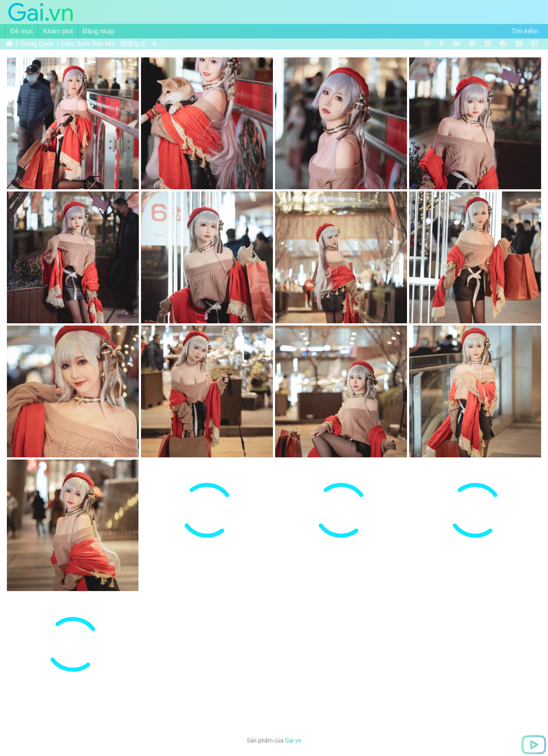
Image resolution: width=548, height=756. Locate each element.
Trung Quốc (37, 44)
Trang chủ (9, 44)
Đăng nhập (98, 31)
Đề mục (22, 31)
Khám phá (58, 31)
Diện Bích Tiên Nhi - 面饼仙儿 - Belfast (112, 44)
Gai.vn (293, 741)
